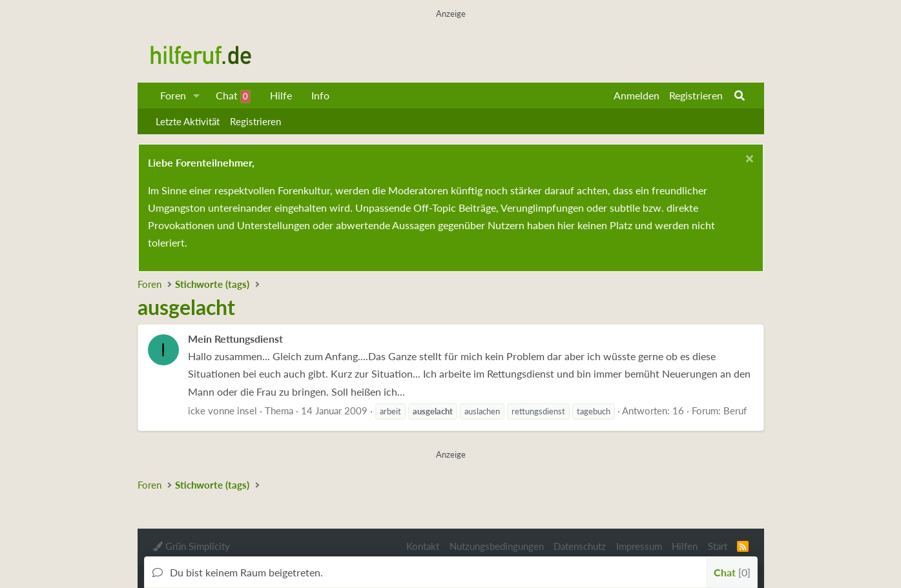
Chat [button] (732, 572)
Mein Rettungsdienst (235, 339)
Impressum (639, 546)
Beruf (735, 411)
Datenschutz (580, 546)
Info (320, 95)
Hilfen (685, 546)
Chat (233, 96)
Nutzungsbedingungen (497, 546)
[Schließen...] (748, 160)
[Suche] (740, 96)
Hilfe (281, 95)
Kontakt (423, 546)
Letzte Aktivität (188, 121)
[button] (196, 96)
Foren (173, 95)
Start (718, 546)
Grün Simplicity (192, 546)
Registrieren (255, 121)
